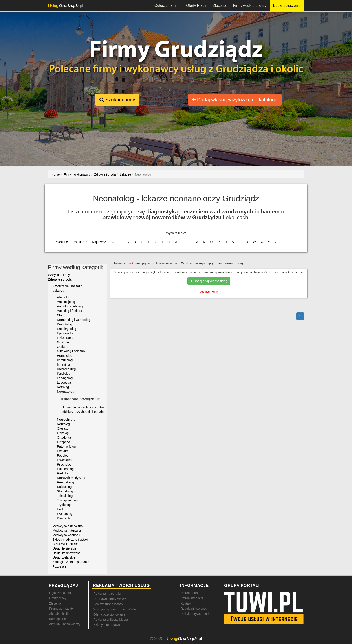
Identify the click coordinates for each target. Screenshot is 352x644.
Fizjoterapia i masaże (67, 286)
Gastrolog (64, 342)
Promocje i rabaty (61, 609)
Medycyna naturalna (67, 531)
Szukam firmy (117, 100)
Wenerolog (65, 514)
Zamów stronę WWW (108, 604)
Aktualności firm (60, 614)
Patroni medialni (192, 598)
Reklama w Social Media (111, 620)
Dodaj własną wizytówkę (235, 100)
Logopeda (64, 383)
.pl (66, 6)
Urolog (62, 509)
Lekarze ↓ (60, 291)
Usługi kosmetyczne (67, 553)
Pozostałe (64, 518)
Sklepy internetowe (107, 625)
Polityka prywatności (195, 614)
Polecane (61, 242)
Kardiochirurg (66, 369)
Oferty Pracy (196, 5)
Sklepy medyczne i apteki (70, 540)
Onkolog (63, 433)
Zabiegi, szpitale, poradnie (71, 562)
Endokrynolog (67, 329)
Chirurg (62, 315)
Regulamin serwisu (194, 609)
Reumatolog (66, 482)
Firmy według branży (250, 5)
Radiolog (63, 473)
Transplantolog (67, 500)
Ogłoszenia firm (167, 5)
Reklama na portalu (107, 594)
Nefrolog (63, 387)
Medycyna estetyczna (68, 526)
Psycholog (64, 464)
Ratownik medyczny (71, 478)
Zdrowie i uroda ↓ (61, 279)
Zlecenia (220, 5)
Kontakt (186, 603)
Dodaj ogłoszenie (287, 5)
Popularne (80, 242)
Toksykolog (65, 496)
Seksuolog (64, 487)
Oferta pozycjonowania (109, 614)
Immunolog (65, 360)
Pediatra (63, 451)
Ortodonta (64, 437)
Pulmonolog (65, 469)
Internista (64, 365)
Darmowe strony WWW (110, 599)
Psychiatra (64, 460)
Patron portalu (190, 593)
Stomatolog (65, 491)
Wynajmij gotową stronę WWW (115, 609)
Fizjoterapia (65, 338)
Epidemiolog (66, 333)
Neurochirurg (66, 420)
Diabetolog (65, 324)
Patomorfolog (66, 446)
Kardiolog (64, 374)
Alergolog (64, 297)
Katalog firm (58, 619)
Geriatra (63, 347)
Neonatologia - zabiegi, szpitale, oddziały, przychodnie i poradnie (84, 409)
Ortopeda (64, 442)
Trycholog (64, 505)
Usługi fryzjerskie (64, 548)
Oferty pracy (58, 598)
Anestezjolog (66, 302)
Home (56, 174)
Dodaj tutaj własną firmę (209, 281)
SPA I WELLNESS (65, 544)
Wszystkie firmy (59, 275)
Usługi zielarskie (64, 557)
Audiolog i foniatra (70, 311)
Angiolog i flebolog (70, 306)
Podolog (63, 455)
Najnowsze (100, 242)
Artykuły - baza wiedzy (65, 624)
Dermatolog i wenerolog (74, 320)
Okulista (63, 429)
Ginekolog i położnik (71, 351)
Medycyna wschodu (66, 535)
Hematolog (65, 356)
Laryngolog (65, 378)
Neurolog (63, 424)
